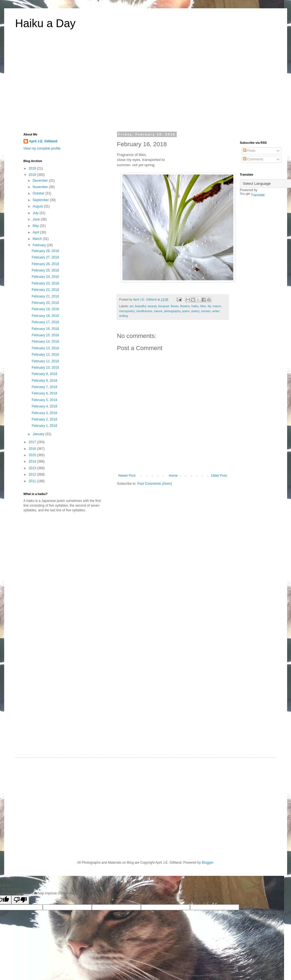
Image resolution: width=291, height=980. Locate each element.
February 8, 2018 (44, 381)
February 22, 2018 (45, 290)
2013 (33, 468)
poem (186, 311)
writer (216, 311)
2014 (33, 461)
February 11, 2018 (45, 361)
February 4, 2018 (44, 406)
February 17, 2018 (45, 322)
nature (158, 311)
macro (217, 306)
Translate (252, 195)
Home (173, 476)
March (38, 239)
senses (206, 311)
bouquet (164, 306)
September (41, 200)
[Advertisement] (146, 84)
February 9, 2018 (44, 374)
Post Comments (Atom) (155, 484)
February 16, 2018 (45, 329)
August (38, 206)
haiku (195, 306)
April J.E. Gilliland (43, 141)
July (36, 213)
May (36, 226)
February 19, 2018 (45, 309)
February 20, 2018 (45, 303)
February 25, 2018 (45, 270)
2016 (33, 449)
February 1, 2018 (44, 426)
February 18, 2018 (45, 316)
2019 (33, 168)
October (39, 193)
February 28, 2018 (45, 251)
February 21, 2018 (45, 296)
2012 (33, 474)
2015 (33, 455)
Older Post (219, 476)
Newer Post (127, 476)
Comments (253, 159)
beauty (152, 306)
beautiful (141, 306)
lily (209, 306)
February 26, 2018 (45, 264)
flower (174, 306)
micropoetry (127, 311)
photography (172, 311)
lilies (203, 306)
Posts (249, 151)
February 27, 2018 (45, 257)
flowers (185, 306)
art (131, 306)
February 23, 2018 (45, 283)
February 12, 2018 (45, 355)
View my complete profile (42, 148)
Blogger (207, 863)
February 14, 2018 (45, 342)
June (36, 219)
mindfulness (144, 311)
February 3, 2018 (44, 413)
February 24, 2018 (45, 277)
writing (124, 316)
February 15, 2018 (45, 335)
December (41, 181)
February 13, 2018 (45, 348)
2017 (33, 442)
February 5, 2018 (44, 400)
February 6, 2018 (44, 393)
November (41, 187)
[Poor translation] (20, 900)
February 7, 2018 (44, 387)
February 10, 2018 (45, 368)
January (39, 434)
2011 (33, 481)
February (40, 245)
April (36, 232)
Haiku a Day (45, 23)
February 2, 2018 (44, 419)
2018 (33, 175)
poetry (195, 311)
